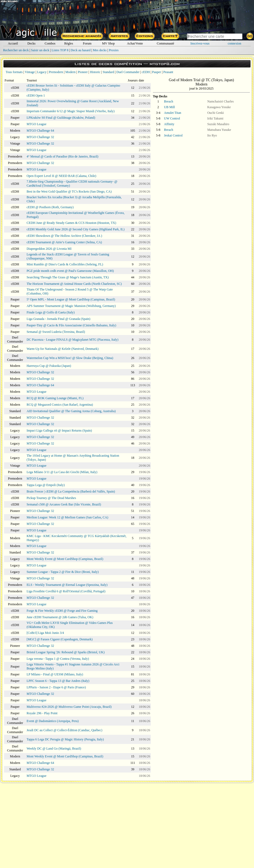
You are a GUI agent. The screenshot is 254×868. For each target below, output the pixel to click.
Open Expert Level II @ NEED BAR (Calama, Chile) (62, 176)
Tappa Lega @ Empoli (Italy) (46, 485)
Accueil (13, 43)
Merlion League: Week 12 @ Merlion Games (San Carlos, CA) (67, 517)
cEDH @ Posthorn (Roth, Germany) (50, 207)
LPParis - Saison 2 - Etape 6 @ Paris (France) (56, 687)
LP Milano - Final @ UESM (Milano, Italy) (55, 674)
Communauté (166, 43)
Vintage (30, 72)
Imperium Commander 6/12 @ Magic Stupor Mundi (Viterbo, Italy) (71, 111)
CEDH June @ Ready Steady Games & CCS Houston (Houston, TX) (71, 223)
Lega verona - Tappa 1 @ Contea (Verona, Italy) (58, 659)
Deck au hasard (81, 50)
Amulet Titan (173, 113)
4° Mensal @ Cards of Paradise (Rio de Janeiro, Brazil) (62, 156)
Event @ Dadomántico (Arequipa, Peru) (53, 721)
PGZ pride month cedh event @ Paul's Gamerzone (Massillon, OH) (70, 271)
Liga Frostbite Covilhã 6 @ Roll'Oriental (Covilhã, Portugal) (66, 591)
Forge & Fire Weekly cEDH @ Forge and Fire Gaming (62, 611)
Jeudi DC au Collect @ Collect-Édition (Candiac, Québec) (65, 730)
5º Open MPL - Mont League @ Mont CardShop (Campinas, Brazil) (71, 299)
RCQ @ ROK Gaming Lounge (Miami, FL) (55, 398)
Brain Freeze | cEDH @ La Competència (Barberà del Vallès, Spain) (71, 491)
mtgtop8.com (165, 64)
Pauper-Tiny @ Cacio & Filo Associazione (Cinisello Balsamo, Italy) (72, 325)
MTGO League (37, 124)
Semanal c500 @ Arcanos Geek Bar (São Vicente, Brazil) (64, 504)
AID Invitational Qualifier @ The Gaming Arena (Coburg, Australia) (71, 411)
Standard (108, 72)
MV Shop (108, 43)
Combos (50, 43)
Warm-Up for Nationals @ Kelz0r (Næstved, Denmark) (63, 349)
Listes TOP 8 (60, 50)
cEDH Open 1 (36, 95)
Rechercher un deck (16, 50)
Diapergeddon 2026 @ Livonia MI (49, 249)
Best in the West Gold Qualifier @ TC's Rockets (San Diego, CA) (69, 192)
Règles (69, 43)
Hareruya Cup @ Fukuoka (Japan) (49, 366)
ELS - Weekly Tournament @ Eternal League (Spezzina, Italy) (67, 585)
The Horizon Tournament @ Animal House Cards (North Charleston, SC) (74, 284)
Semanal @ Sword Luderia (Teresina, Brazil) (56, 332)
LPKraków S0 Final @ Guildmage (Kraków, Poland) (61, 118)
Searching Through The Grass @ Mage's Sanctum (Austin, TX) (68, 277)
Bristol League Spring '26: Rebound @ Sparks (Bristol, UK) (66, 652)
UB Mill (169, 107)
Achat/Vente (135, 43)
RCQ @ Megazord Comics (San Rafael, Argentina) (60, 405)
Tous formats (14, 72)
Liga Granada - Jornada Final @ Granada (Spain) (59, 319)
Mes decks (100, 50)
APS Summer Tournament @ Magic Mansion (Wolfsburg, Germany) (71, 306)
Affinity (169, 124)
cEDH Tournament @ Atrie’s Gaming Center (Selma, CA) (64, 242)
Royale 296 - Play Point (42, 713)
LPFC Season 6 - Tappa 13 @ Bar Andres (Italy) (58, 681)
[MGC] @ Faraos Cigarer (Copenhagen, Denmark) (60, 639)
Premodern (56, 72)
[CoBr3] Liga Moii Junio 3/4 (45, 633)
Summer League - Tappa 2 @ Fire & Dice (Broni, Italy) (63, 572)
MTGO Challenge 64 (40, 131)
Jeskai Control (173, 135)
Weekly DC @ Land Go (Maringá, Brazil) (54, 749)
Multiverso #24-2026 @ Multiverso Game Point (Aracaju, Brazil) (69, 707)
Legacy (42, 72)
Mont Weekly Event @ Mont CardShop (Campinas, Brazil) (65, 559)
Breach (169, 101)
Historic (95, 72)
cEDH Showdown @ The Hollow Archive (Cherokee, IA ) (64, 236)
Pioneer (83, 72)
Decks (32, 43)
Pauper (157, 72)
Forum (87, 43)
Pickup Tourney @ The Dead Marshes (51, 498)
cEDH (146, 72)
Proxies (114, 50)
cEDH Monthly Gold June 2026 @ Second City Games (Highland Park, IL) (76, 229)
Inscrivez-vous (200, 43)
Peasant (168, 72)
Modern (70, 72)
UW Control (172, 118)
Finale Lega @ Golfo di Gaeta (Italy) (51, 312)
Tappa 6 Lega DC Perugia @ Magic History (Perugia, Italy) (65, 739)
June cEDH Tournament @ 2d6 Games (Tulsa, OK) (60, 617)
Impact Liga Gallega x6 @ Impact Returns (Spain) (59, 430)
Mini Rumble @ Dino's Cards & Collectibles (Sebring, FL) (65, 264)
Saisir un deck (40, 50)
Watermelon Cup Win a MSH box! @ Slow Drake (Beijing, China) (70, 358)
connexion (235, 43)
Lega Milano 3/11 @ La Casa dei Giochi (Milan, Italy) (62, 472)
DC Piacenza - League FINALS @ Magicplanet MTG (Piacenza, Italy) (73, 340)
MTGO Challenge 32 (40, 137)
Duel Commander (128, 72)
